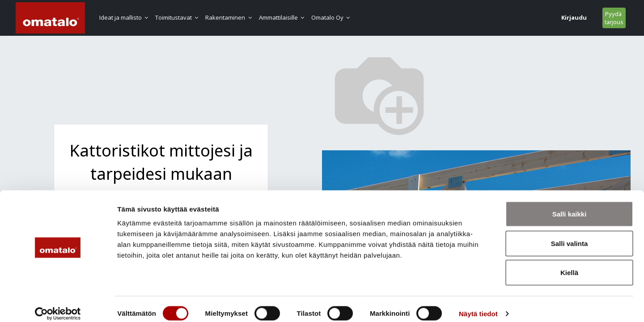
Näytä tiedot (478, 304)
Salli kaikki (570, 205)
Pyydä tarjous (556, 18)
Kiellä (569, 263)
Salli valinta (570, 234)
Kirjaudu (516, 17)
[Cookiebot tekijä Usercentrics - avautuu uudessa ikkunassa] (58, 305)
